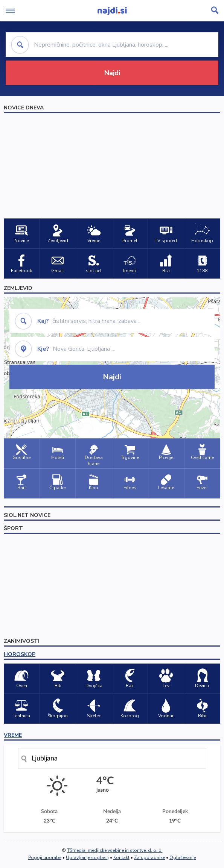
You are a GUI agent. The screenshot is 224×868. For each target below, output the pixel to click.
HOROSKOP (20, 654)
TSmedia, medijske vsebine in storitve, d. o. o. (115, 850)
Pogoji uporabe (45, 857)
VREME (13, 735)
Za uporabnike (149, 857)
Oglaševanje (183, 857)
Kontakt (121, 857)
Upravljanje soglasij (87, 857)
